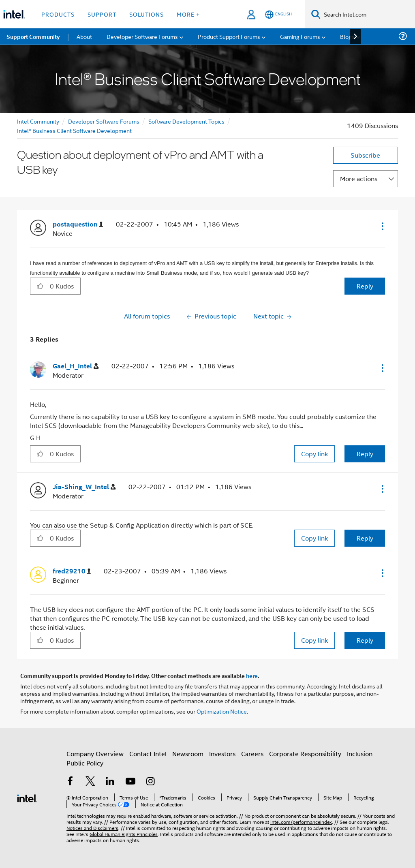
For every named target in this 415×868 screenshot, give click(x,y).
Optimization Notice (222, 711)
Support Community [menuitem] (33, 36)
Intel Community (38, 121)
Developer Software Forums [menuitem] (142, 36)
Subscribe (365, 155)
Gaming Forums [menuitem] (300, 36)
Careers (252, 754)
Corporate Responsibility (305, 754)
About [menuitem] (84, 36)
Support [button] (102, 14)
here (252, 676)
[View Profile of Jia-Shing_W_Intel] (84, 487)
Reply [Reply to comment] (365, 454)
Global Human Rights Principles (124, 834)
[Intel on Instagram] (150, 782)
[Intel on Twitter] (90, 782)
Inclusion (360, 754)
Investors (222, 754)
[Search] (316, 14)
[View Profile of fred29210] (72, 571)
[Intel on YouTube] (130, 782)
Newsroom (188, 754)
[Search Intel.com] (368, 14)
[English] (278, 14)
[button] (382, 226)
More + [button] (188, 14)
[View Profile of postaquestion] (78, 224)
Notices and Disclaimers (92, 828)
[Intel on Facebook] (70, 782)
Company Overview (95, 754)
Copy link (314, 454)
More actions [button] (359, 179)
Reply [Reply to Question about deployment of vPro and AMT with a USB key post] (365, 286)
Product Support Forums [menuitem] (229, 36)
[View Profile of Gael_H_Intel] (76, 366)
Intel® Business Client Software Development (74, 130)
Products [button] (58, 14)
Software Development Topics (186, 121)
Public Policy (85, 763)
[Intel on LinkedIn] (110, 782)
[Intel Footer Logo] (27, 797)
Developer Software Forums (104, 121)
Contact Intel (148, 754)
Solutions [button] (147, 14)
